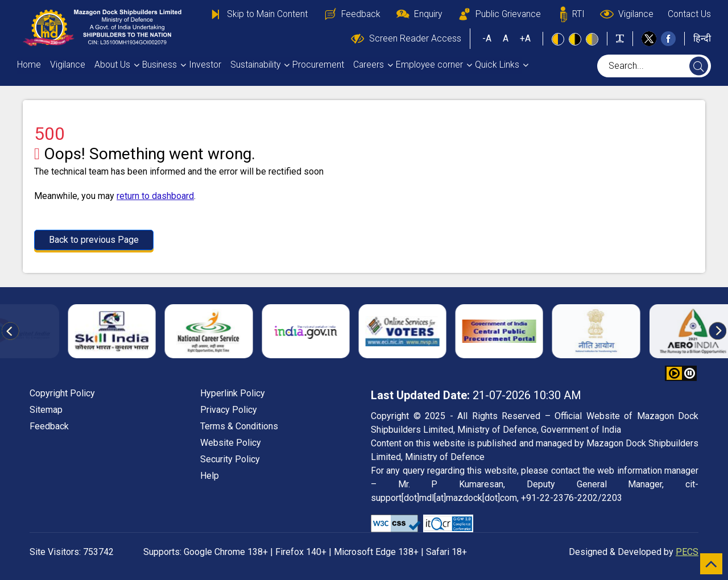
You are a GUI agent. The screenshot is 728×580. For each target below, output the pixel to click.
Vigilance (626, 14)
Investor (205, 65)
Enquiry (418, 14)
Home (29, 65)
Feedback (351, 14)
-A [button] (487, 38)
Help (210, 476)
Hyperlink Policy (233, 393)
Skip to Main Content (258, 14)
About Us (112, 65)
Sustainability (255, 65)
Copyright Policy (62, 393)
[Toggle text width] (620, 38)
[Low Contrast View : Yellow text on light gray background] (592, 39)
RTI (570, 14)
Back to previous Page (94, 240)
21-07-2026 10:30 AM (476, 395)
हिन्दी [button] (702, 38)
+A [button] (525, 38)
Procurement (318, 65)
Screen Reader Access (405, 39)
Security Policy (230, 459)
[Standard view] (558, 39)
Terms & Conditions (239, 426)
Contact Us (689, 14)
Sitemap (46, 410)
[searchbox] (654, 66)
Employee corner (429, 65)
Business (160, 65)
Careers (369, 65)
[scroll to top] (711, 564)
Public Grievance (499, 14)
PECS (687, 552)
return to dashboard (155, 196)
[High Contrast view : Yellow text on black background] (575, 39)
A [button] (506, 38)
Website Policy (231, 443)
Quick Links (497, 65)
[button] (690, 373)
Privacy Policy (229, 410)
